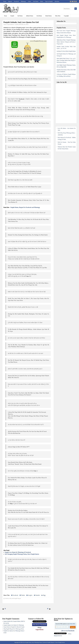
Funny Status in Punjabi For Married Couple (14, 627)
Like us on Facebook (68, 631)
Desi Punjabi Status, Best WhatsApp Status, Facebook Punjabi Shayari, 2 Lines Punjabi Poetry (44, 642)
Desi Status (39, 16)
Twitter (22, 595)
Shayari (10, 1)
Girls (10, 598)
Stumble (37, 595)
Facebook (16, 1)
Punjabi (12, 16)
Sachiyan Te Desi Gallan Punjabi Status (66, 51)
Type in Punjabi (49, 1)
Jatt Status (36, 1)
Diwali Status (48, 16)
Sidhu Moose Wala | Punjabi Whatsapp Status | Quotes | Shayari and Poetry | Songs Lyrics (66, 42)
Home (5, 1)
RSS (74, 624)
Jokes (29, 1)
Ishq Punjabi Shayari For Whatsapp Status (14, 629)
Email (71, 624)
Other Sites (58, 16)
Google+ (29, 595)
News (42, 1)
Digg (43, 595)
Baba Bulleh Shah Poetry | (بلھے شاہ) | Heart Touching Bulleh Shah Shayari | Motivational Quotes (66, 60)
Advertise (57, 1)
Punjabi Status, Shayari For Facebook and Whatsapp (25, 207)
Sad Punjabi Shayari (16, 598)
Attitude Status (30, 16)
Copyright (66, 16)
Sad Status (20, 16)
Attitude (7, 598)
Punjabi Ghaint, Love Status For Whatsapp (14, 625)
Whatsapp (23, 1)
